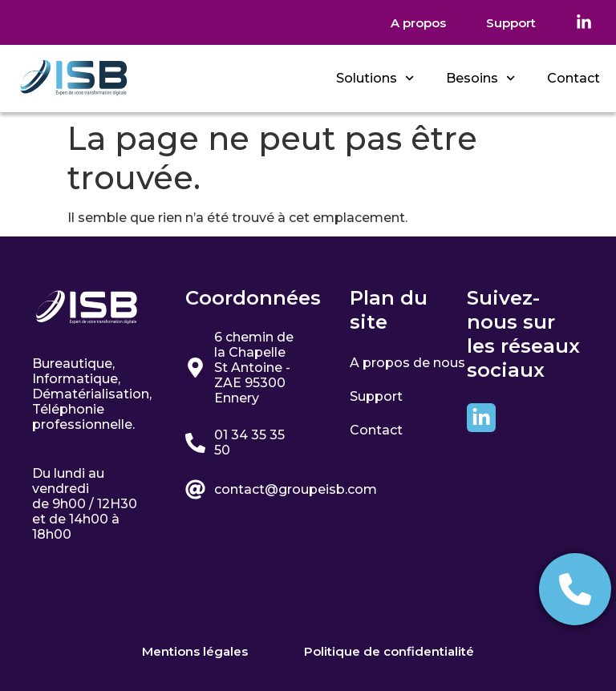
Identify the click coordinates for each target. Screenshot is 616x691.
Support (376, 394)
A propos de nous (407, 362)
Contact (573, 78)
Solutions (375, 78)
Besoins (480, 78)
